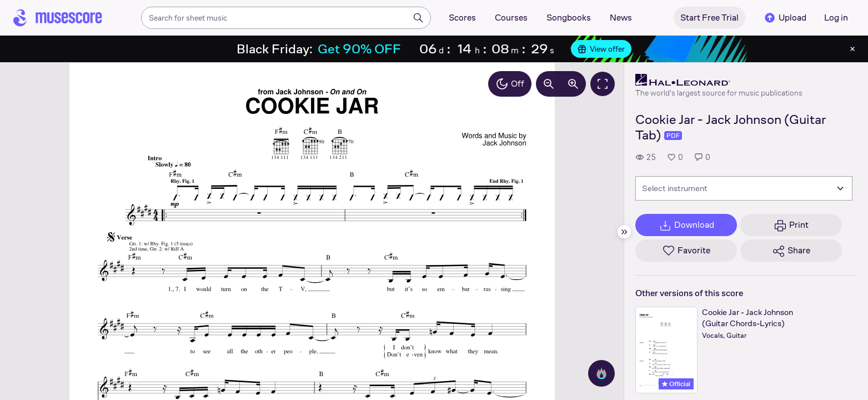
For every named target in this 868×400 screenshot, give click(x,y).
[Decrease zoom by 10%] (549, 84)
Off (510, 84)
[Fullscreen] (603, 84)
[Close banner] (852, 49)
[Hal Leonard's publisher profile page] (719, 80)
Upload (785, 18)
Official (676, 384)
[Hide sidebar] (624, 232)
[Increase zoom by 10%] (573, 84)
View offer (601, 49)
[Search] (418, 18)
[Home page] (58, 18)
